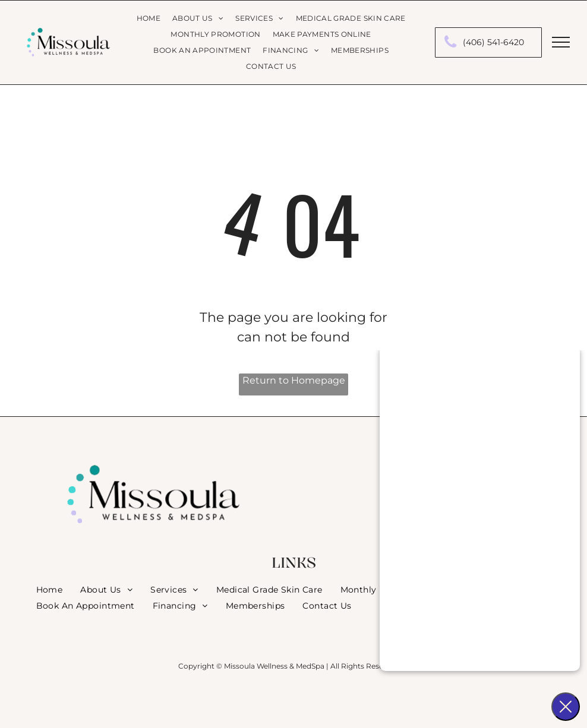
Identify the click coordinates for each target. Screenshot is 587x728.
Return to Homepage (294, 380)
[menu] (561, 42)
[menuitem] (149, 19)
